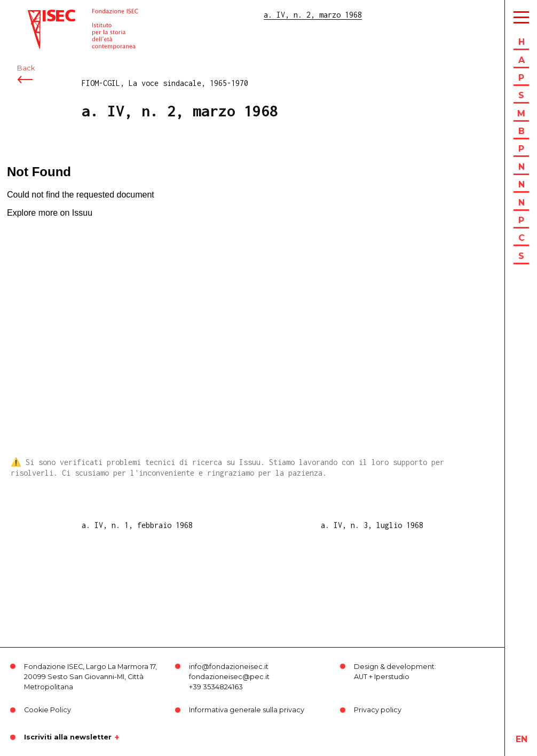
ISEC (36, 15)
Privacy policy (378, 710)
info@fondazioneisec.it (229, 667)
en (522, 739)
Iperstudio (392, 677)
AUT (361, 677)
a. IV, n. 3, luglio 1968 (372, 525)
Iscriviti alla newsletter (68, 737)
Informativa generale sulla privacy (247, 710)
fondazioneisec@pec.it (229, 677)
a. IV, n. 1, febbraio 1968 (137, 525)
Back (26, 68)
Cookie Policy (48, 710)
